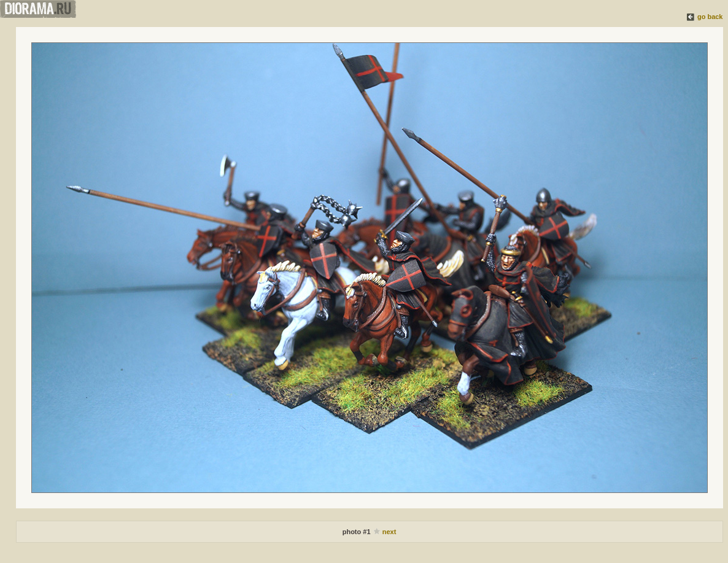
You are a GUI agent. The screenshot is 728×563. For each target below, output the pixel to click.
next (389, 532)
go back (710, 17)
